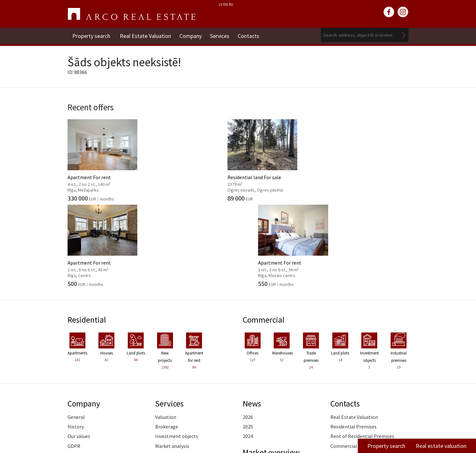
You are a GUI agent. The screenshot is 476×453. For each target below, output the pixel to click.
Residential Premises (353, 339)
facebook (389, 12)
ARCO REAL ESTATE (132, 14)
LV (221, 4)
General (76, 330)
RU (231, 4)
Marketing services (176, 378)
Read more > (395, 378)
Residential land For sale (194, 158)
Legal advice (168, 388)
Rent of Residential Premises (362, 349)
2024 (248, 349)
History (76, 339)
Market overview (272, 365)
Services (222, 35)
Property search (91, 35)
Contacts (252, 35)
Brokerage (167, 339)
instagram (403, 12)
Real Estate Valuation (145, 35)
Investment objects (177, 349)
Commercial (264, 232)
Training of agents (175, 397)
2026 (248, 330)
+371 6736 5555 (221, 426)
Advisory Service (172, 368)
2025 (248, 339)
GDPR (74, 359)
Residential (87, 232)
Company (192, 35)
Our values (79, 349)
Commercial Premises (354, 359)
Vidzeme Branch (348, 368)
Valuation (166, 330)
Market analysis (172, 359)
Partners (77, 368)
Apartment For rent (107, 158)
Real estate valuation (441, 446)
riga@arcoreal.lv (222, 433)
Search (404, 35)
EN (226, 4)
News (252, 316)
